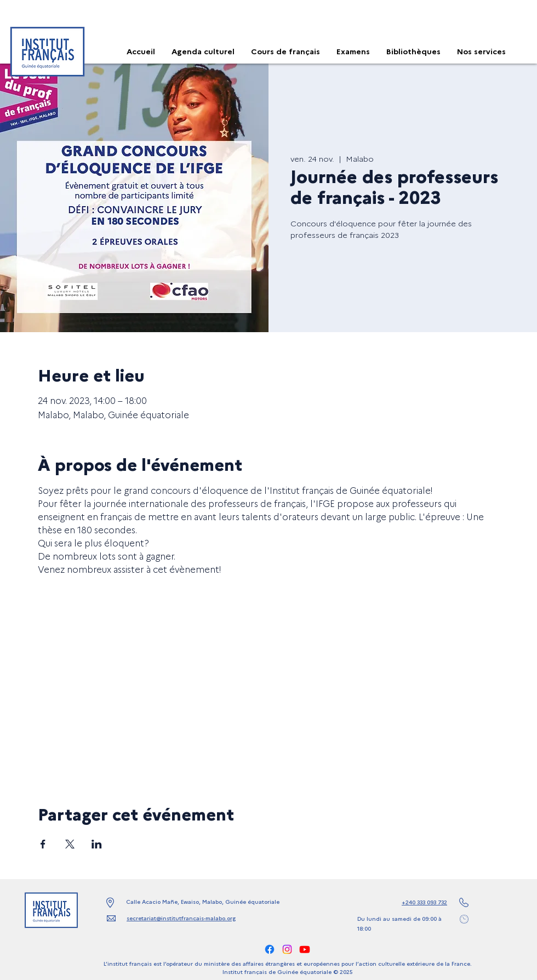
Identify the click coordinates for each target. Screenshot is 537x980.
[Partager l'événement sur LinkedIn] (97, 844)
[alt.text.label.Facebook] (270, 949)
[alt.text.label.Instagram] (287, 949)
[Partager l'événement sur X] (70, 844)
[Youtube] (305, 949)
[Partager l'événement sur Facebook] (43, 844)
